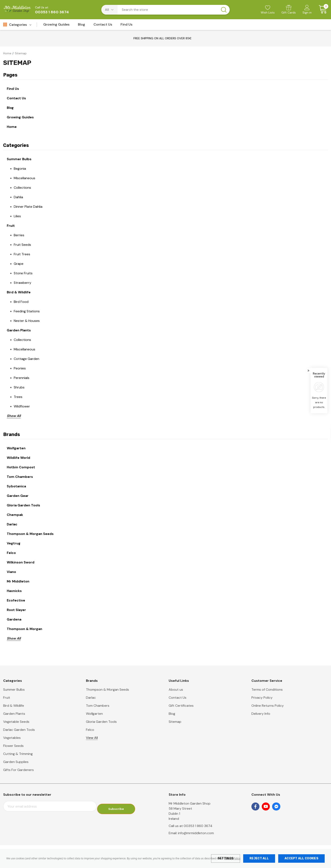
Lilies (17, 216)
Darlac (12, 524)
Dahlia (18, 197)
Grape (19, 264)
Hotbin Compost (21, 467)
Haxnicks (14, 591)
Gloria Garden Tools (23, 505)
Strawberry (22, 283)
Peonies (20, 368)
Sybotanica (16, 486)
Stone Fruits (23, 273)
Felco (11, 553)
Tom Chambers (20, 477)
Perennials (22, 378)
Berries (19, 235)
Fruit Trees (22, 254)
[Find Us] (126, 26)
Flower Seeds (13, 746)
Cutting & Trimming (18, 754)
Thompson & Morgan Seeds (30, 534)
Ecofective (16, 600)
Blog (10, 108)
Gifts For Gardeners (18, 770)
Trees (18, 397)
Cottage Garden (26, 359)
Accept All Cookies (301, 858)
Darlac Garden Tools (19, 730)
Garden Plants (19, 330)
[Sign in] (307, 10)
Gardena (14, 619)
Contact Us (16, 98)
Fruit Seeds (22, 245)
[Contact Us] (103, 26)
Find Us (13, 89)
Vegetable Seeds (16, 722)
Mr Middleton (18, 581)
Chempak (15, 515)
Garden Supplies (16, 762)
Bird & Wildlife (19, 292)
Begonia (20, 169)
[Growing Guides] (56, 26)
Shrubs (19, 387)
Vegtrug (14, 543)
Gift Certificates (181, 706)
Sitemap (175, 722)
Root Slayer (16, 610)
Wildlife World (18, 458)
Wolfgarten (16, 448)
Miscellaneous (24, 178)
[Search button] (224, 10)
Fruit (11, 226)
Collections (22, 188)
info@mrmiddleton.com (196, 833)
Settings (226, 858)
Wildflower (22, 406)
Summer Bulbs (19, 159)
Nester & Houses (27, 321)
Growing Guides (20, 117)
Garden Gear (18, 496)
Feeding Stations (27, 311)
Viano (11, 572)
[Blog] (81, 26)
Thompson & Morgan (24, 629)
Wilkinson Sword (21, 562)
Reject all (259, 858)
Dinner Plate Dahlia (28, 207)
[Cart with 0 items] (321, 10)
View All (92, 738)
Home (12, 127)
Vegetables (12, 738)
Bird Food (21, 302)
